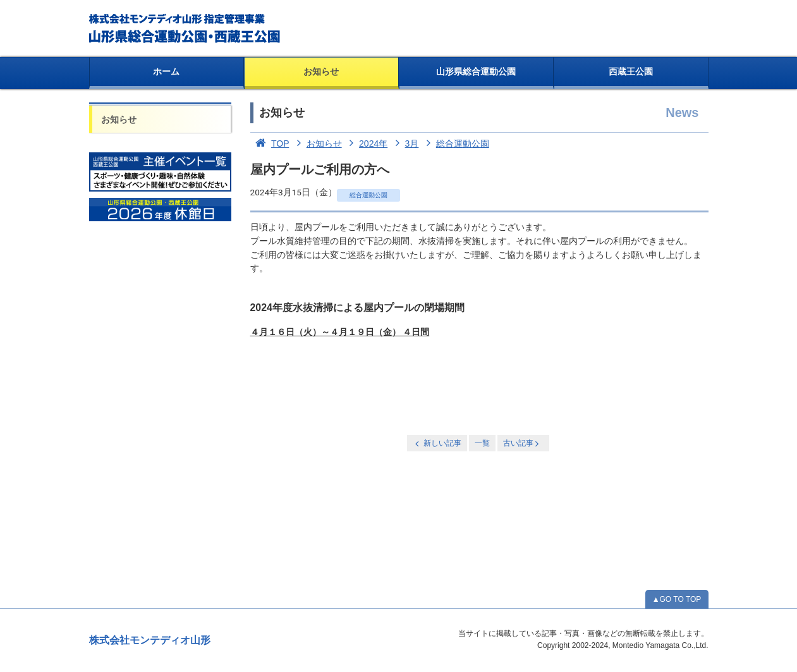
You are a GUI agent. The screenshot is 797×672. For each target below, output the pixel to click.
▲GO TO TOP (677, 599)
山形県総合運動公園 (476, 71)
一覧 (482, 443)
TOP (270, 144)
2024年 (366, 144)
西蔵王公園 (631, 71)
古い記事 (522, 443)
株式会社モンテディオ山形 (150, 640)
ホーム (166, 71)
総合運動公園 (455, 144)
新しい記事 (437, 443)
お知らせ (321, 71)
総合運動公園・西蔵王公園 (186, 28)
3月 (404, 144)
